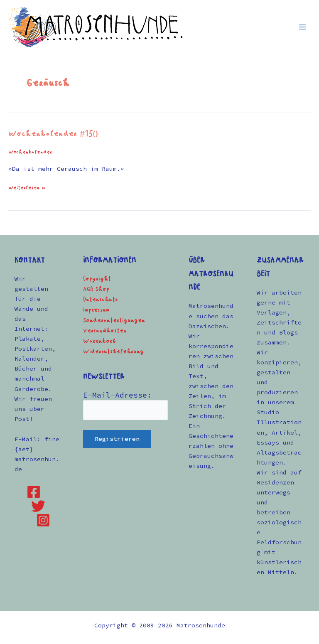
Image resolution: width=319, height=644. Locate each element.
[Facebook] (34, 492)
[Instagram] (43, 520)
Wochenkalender (30, 152)
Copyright (97, 279)
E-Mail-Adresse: (117, 395)
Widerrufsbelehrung (113, 352)
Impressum (96, 310)
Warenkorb (99, 341)
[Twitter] (38, 506)
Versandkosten (105, 331)
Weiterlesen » (27, 187)
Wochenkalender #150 (53, 134)
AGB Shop (96, 289)
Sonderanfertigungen (114, 321)
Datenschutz (101, 300)
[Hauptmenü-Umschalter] (302, 27)
